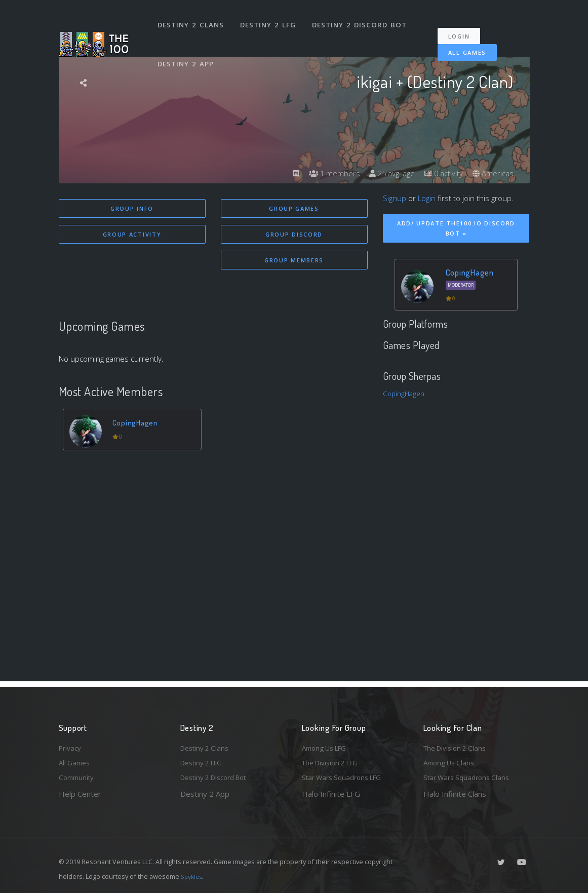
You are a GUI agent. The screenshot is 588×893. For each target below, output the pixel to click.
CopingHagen (138, 425)
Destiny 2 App (188, 48)
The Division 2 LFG (334, 761)
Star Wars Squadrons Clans (470, 777)
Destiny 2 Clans (193, 19)
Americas (492, 173)
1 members (324, 173)
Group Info (132, 208)
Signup (395, 198)
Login (464, 26)
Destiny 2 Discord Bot (363, 19)
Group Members (294, 262)
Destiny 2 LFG (271, 19)
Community (78, 777)
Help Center (80, 794)
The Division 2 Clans (458, 744)
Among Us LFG (328, 744)
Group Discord (294, 235)
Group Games (294, 208)
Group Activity (132, 235)
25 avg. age (385, 173)
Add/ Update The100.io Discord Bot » (456, 228)
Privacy (71, 744)
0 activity (440, 173)
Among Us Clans (452, 761)
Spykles (193, 876)
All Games (460, 42)
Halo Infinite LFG (331, 794)
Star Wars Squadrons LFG (346, 777)
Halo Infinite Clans (455, 794)
